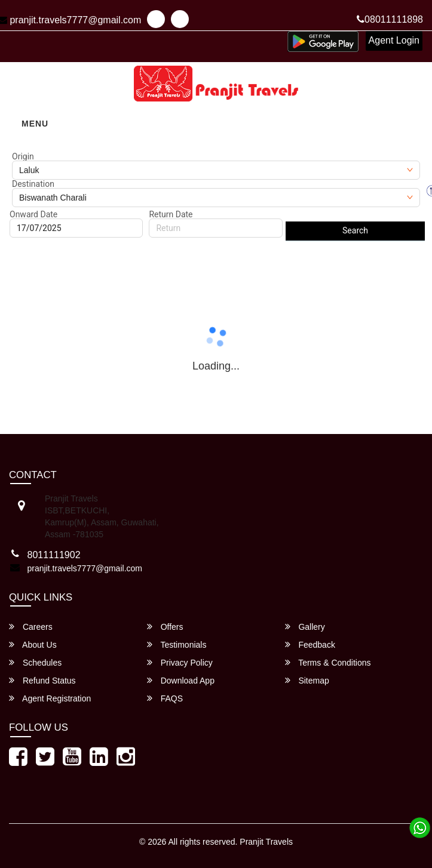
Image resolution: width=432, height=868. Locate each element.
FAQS (165, 698)
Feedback (310, 644)
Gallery (305, 627)
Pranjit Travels (266, 842)
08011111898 (390, 19)
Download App (181, 680)
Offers (165, 627)
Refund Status (42, 680)
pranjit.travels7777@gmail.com (85, 568)
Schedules (35, 662)
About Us (33, 644)
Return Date (171, 214)
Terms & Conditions (328, 662)
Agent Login (394, 40)
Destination (33, 184)
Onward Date (33, 214)
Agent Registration (50, 698)
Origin (23, 156)
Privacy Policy (180, 662)
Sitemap (307, 680)
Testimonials (177, 644)
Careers (31, 627)
